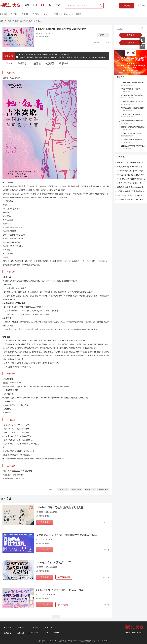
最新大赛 (3, 14)
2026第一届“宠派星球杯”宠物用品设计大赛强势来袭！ (133, 127)
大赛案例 (35, 627)
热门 (35, 5)
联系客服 (142, 46)
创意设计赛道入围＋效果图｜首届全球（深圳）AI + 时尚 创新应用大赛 (131, 183)
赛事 (42, 5)
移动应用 (142, 40)
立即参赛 (45, 522)
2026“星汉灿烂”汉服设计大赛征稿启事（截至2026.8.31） (133, 83)
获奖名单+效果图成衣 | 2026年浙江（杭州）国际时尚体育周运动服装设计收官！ (131, 187)
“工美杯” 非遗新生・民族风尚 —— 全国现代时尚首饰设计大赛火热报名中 (133, 89)
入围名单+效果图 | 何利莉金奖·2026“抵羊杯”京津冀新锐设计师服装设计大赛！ (131, 191)
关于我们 (7, 627)
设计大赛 (23, 21)
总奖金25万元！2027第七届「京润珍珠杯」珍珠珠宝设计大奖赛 (133, 114)
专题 (58, 5)
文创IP (46, 14)
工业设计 (14, 14)
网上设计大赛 (90, 489)
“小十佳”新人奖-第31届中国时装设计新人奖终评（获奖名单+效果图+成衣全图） (131, 179)
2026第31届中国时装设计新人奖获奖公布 (131, 175)
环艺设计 (36, 14)
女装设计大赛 (63, 489)
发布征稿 (131, 35)
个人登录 (127, 6)
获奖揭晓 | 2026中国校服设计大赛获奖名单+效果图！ (131, 162)
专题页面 (48, 627)
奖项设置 (50, 64)
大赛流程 (36, 64)
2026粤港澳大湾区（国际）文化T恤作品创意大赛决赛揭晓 (131, 171)
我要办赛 (131, 43)
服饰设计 (67, 14)
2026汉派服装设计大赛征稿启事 (132, 95)
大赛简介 (8, 64)
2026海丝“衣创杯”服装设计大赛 (53, 562)
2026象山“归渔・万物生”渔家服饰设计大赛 (60, 507)
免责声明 (21, 627)
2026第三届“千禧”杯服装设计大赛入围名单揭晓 (131, 199)
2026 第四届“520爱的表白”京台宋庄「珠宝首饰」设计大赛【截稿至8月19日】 (133, 102)
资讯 (50, 5)
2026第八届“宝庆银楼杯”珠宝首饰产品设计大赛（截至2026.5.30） (133, 146)
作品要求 (22, 64)
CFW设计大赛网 (12, 21)
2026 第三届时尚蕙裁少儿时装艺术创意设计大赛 (133, 133)
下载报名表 (64, 577)
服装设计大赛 (76, 489)
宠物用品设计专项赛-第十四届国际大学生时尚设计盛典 (66, 535)
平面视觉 (25, 14)
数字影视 (56, 14)
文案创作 (78, 14)
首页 (27, 5)
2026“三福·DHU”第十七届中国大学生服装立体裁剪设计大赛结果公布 (131, 195)
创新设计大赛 (103, 489)
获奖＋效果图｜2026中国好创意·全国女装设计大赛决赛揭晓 (131, 167)
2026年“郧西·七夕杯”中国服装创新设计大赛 (60, 590)
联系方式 (64, 64)
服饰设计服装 (43, 36)
